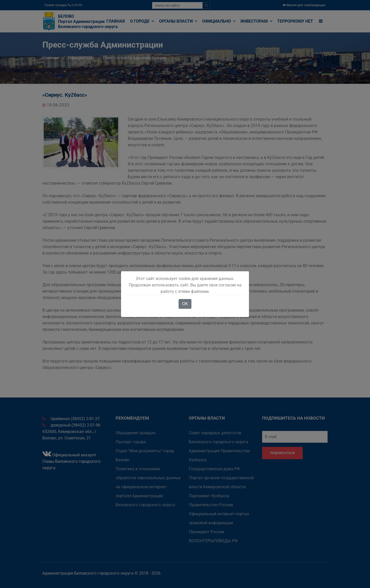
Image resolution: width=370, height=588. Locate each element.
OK (185, 304)
